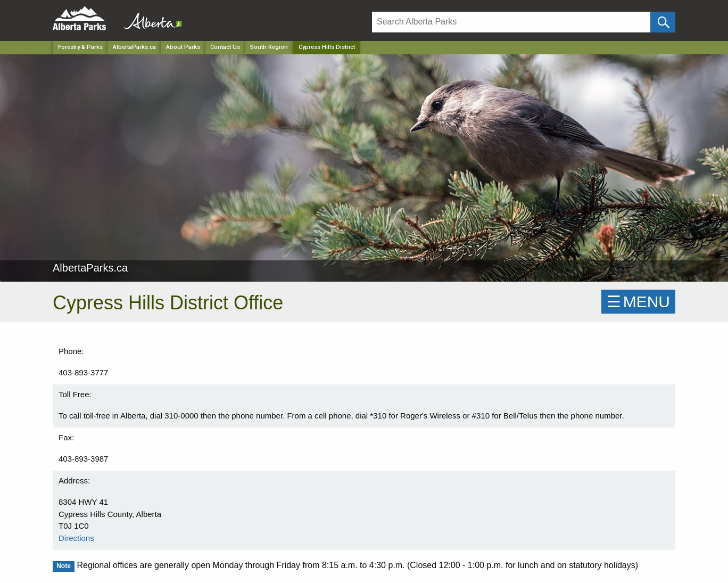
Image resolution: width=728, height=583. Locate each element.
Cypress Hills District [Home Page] (327, 47)
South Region (269, 47)
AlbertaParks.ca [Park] (134, 47)
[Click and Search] (663, 22)
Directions (76, 538)
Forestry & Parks (80, 47)
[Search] (511, 22)
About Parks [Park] (183, 47)
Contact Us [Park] (225, 47)
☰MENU (638, 302)
